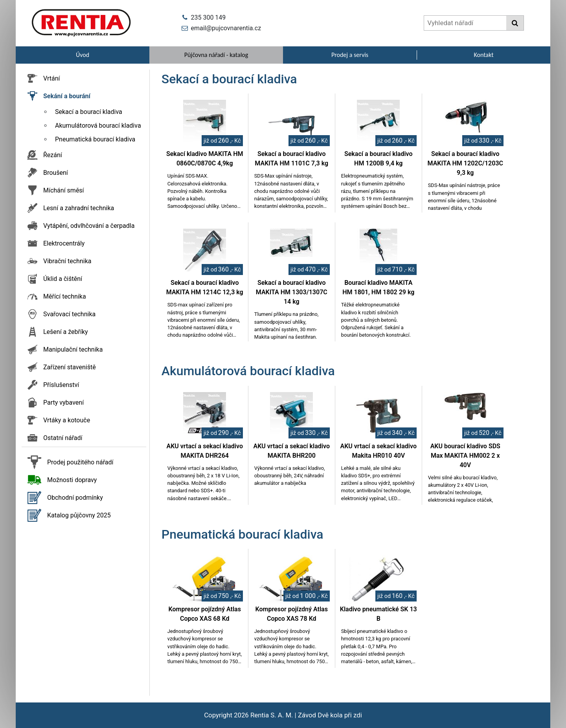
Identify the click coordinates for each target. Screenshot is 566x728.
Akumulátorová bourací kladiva (98, 126)
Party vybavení (63, 403)
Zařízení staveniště (70, 367)
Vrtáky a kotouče (67, 420)
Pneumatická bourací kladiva (95, 139)
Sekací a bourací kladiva (89, 112)
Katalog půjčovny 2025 (79, 515)
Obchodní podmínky (75, 498)
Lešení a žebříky (66, 332)
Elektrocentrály (64, 243)
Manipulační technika (73, 349)
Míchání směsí (64, 190)
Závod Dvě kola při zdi (330, 715)
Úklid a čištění (63, 279)
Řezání (53, 155)
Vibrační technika (67, 261)
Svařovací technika (69, 314)
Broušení (56, 173)
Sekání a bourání (67, 96)
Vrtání (52, 78)
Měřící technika (65, 296)
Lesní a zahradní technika (79, 208)
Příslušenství (61, 385)
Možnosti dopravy (72, 480)
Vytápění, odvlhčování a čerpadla (89, 226)
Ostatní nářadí (63, 438)
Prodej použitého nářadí (80, 462)
